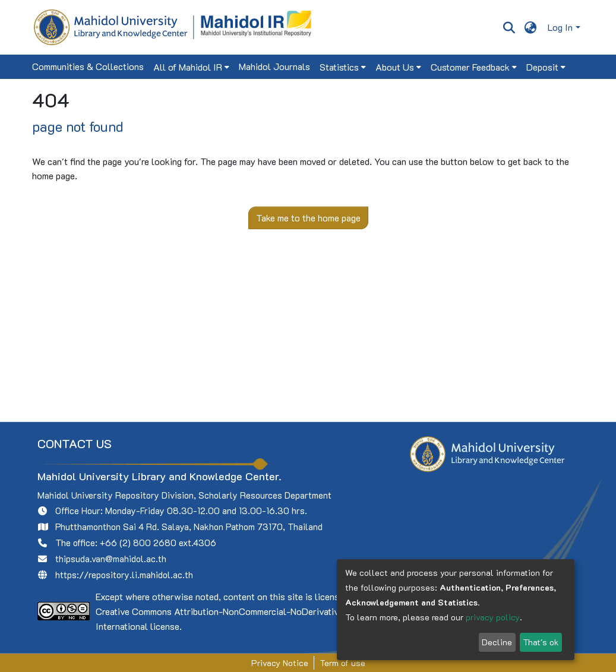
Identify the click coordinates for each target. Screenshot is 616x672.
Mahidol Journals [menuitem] (274, 66)
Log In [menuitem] (560, 27)
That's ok (541, 642)
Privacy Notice (280, 663)
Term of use (342, 663)
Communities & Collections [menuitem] (88, 66)
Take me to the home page (308, 218)
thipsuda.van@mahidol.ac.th (111, 559)
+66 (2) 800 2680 (138, 543)
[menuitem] (530, 27)
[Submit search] (509, 27)
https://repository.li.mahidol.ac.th (124, 575)
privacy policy (493, 617)
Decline (497, 642)
